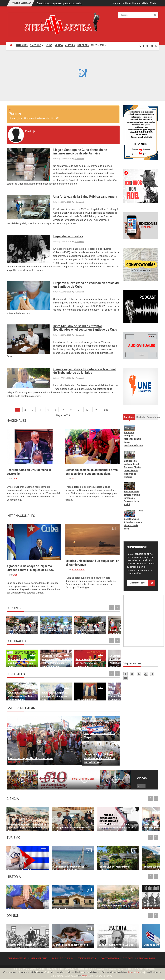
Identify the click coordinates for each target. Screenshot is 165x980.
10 (87, 410)
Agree (85, 976)
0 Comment (78, 159)
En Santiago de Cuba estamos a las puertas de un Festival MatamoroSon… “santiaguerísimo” (48, 656)
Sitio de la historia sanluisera (62, 905)
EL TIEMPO (128, 958)
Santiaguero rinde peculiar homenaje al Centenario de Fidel (47, 693)
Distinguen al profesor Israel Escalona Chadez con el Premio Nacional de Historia (133, 469)
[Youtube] (156, 46)
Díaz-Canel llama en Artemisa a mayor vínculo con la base (134, 520)
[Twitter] (148, 46)
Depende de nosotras (68, 236)
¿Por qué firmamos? (76, 696)
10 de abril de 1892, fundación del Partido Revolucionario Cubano (140, 901)
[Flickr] (126, 678)
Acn (15, 479)
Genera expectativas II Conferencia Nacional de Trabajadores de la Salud (84, 371)
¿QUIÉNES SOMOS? (16, 958)
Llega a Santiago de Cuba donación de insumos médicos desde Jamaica (80, 152)
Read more (14, 762)
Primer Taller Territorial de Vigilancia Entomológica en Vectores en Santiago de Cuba (140, 823)
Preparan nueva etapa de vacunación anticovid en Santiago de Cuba (86, 285)
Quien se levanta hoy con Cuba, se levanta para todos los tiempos (102, 940)
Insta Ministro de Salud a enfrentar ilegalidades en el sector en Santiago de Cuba (85, 328)
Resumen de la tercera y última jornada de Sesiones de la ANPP (132, 498)
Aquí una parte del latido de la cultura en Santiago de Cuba (19, 660)
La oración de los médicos (21, 866)
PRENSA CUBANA (146, 958)
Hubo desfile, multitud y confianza (30, 758)
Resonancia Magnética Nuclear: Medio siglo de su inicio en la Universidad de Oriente (24, 823)
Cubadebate (79, 570)
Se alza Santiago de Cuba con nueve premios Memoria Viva (77, 660)
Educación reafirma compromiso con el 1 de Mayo (99, 733)
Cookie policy (133, 972)
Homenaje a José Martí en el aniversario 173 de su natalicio (99, 758)
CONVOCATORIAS (110, 958)
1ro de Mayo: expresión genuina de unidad (60, 3)
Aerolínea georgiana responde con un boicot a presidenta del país (134, 439)
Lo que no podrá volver (20, 905)
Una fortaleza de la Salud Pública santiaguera (85, 197)
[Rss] (140, 46)
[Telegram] (152, 674)
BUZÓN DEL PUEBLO (62, 958)
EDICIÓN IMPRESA (87, 958)
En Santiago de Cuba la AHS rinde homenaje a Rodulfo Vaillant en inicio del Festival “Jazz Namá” (107, 656)
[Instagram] (152, 46)
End (106, 410)
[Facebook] (144, 46)
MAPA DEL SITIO (39, 958)
